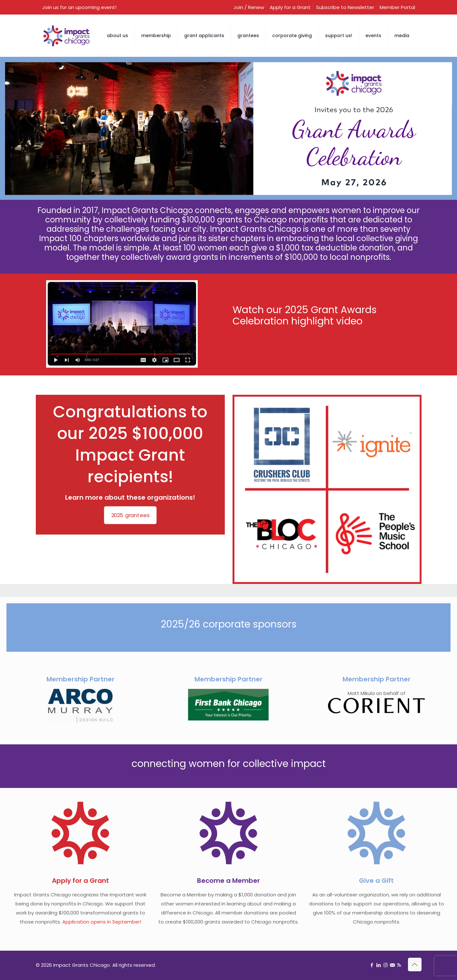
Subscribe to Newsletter (345, 7)
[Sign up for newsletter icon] (392, 965)
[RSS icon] (399, 965)
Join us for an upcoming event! (79, 7)
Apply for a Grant (290, 7)
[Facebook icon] (372, 965)
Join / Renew (249, 7)
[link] (327, 489)
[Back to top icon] (415, 965)
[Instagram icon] (386, 965)
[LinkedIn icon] (379, 965)
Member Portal (397, 7)
